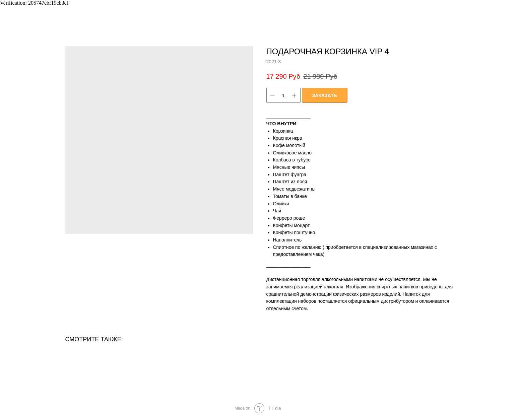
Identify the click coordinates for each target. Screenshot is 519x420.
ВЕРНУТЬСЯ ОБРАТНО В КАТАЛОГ (52, 10)
